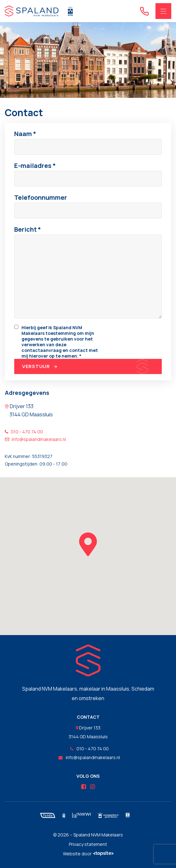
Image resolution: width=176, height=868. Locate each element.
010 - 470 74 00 (24, 432)
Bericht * (28, 229)
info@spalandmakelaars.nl (35, 439)
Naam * (25, 134)
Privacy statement (88, 844)
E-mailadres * (35, 166)
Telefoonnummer (41, 197)
